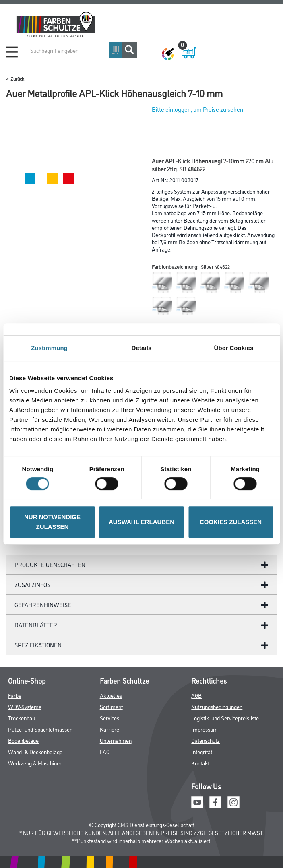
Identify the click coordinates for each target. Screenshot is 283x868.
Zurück (17, 79)
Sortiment (111, 706)
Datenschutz (206, 740)
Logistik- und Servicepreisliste (225, 718)
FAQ (105, 752)
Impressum (205, 729)
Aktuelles (111, 695)
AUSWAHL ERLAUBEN (141, 522)
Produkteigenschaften (50, 564)
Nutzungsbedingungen (217, 706)
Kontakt (200, 763)
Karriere (109, 729)
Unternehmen (116, 740)
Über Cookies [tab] (234, 348)
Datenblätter (36, 625)
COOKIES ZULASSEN (231, 522)
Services (109, 718)
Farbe (15, 695)
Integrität (202, 752)
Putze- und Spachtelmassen (40, 729)
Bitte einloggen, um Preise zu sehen (197, 109)
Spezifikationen (38, 645)
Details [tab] (142, 348)
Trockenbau (22, 718)
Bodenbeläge (23, 740)
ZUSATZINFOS (32, 585)
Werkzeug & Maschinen (35, 763)
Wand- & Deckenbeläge (35, 752)
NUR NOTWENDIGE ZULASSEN (52, 522)
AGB (196, 695)
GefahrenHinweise (43, 605)
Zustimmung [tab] (49, 348)
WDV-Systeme (25, 706)
